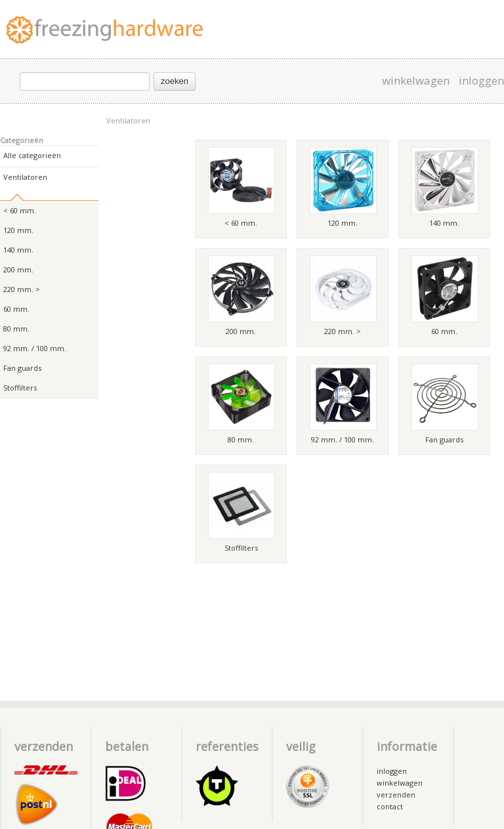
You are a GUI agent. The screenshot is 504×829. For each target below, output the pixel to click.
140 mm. (18, 250)
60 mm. (16, 309)
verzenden (396, 795)
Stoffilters (20, 388)
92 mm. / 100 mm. (35, 348)
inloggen (481, 81)
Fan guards (22, 368)
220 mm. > (22, 289)
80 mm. (16, 329)
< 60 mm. (20, 210)
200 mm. (18, 269)
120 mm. (18, 230)
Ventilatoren (128, 120)
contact (390, 806)
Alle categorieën (32, 155)
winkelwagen (416, 81)
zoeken (175, 81)
